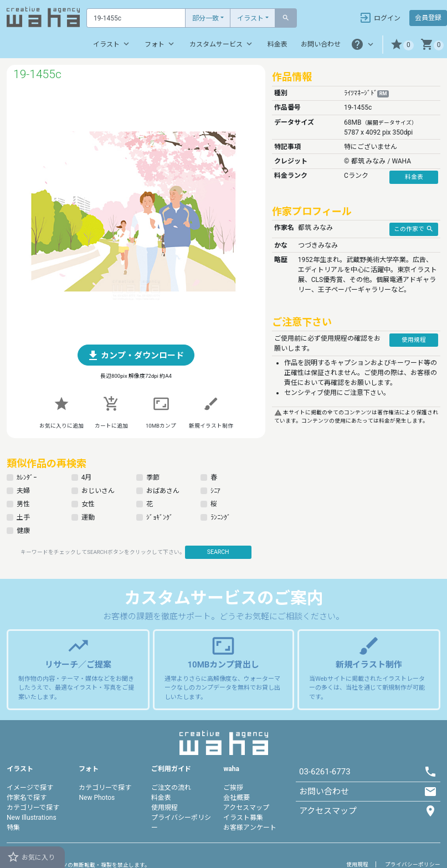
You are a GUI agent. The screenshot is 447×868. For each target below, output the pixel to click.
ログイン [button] (380, 18)
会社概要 (237, 798)
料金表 (278, 44)
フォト (160, 44)
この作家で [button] (414, 229)
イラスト (250, 18)
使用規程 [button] (414, 340)
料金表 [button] (414, 177)
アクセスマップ (246, 808)
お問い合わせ (321, 44)
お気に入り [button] (31, 857)
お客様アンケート (250, 828)
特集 (13, 828)
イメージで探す (30, 788)
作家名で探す (27, 798)
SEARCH (218, 552)
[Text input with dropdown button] (136, 18)
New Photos (97, 798)
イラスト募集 (243, 818)
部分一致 (205, 18)
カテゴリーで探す (33, 808)
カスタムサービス (222, 44)
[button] (402, 45)
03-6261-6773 (325, 772)
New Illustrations (32, 818)
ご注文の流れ (171, 788)
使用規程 (165, 808)
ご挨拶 (233, 788)
